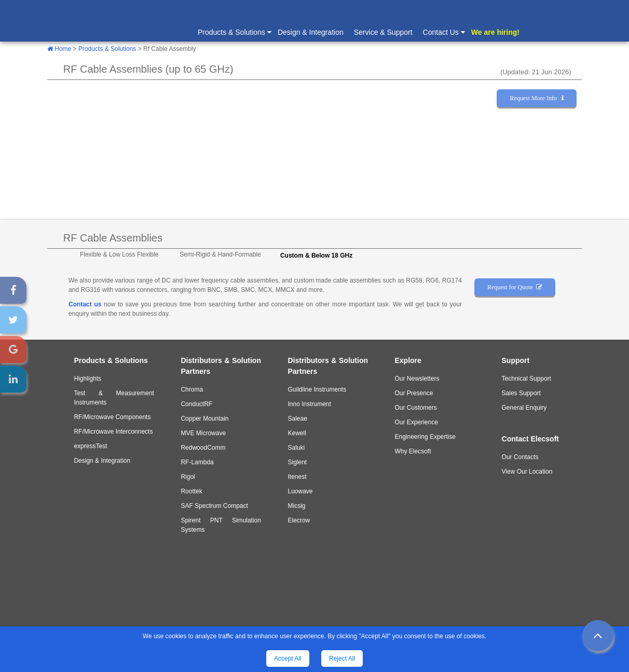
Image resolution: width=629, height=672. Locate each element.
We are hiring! (495, 32)
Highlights (87, 379)
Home (59, 49)
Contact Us (443, 32)
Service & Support (383, 32)
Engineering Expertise (425, 437)
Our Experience (416, 422)
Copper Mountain (204, 419)
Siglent (297, 462)
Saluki (296, 448)
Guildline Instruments (317, 389)
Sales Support (521, 393)
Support (516, 360)
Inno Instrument (309, 404)
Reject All (342, 658)
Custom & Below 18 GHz (316, 256)
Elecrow (299, 520)
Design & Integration (311, 32)
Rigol (188, 477)
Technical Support (527, 379)
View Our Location (527, 472)
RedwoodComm (203, 448)
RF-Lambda (197, 462)
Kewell (297, 433)
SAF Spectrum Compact (214, 506)
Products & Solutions (234, 32)
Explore (408, 360)
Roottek (191, 491)
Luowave (300, 491)
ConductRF (196, 404)
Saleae (297, 419)
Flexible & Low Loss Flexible (119, 254)
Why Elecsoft (413, 451)
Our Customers (416, 408)
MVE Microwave (203, 433)
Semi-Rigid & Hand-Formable (220, 254)
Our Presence (414, 393)
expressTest (90, 446)
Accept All (288, 658)
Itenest (297, 477)
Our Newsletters (417, 379)
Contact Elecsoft (530, 439)
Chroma (192, 389)
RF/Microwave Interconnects (113, 432)
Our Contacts (520, 457)
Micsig (296, 506)
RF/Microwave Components (112, 417)
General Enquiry (524, 408)
